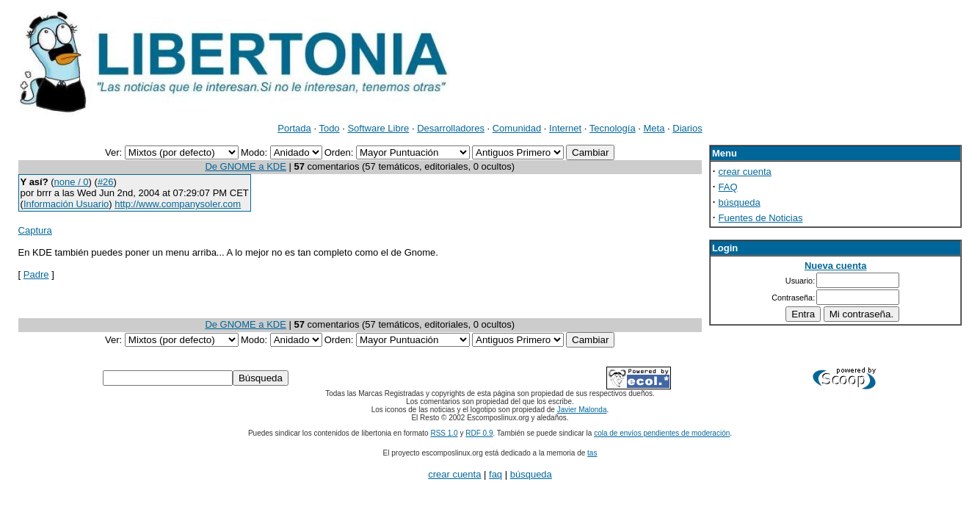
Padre (36, 274)
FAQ (728, 187)
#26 (106, 182)
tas (592, 453)
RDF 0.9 (479, 433)
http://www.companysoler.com (178, 204)
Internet (565, 128)
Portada (294, 128)
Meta (654, 128)
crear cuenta (745, 172)
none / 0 (72, 182)
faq (496, 474)
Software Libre (378, 128)
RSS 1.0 (444, 433)
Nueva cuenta (836, 266)
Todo (329, 128)
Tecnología (613, 128)
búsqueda (740, 202)
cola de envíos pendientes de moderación (662, 433)
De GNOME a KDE (246, 166)
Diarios (687, 128)
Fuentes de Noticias (761, 218)
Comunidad (517, 128)
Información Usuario (66, 204)
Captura (35, 230)
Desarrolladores (451, 128)
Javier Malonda (582, 410)
